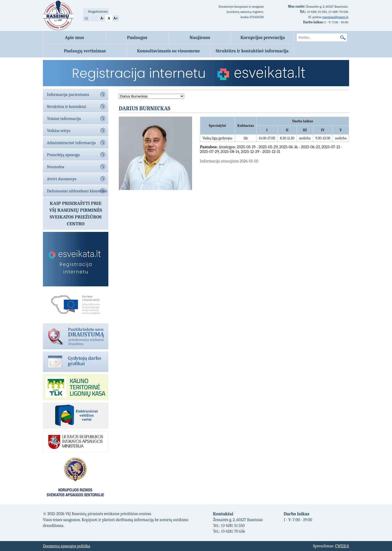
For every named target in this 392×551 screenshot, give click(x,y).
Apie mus (74, 37)
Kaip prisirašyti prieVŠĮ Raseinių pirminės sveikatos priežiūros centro (76, 214)
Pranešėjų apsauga (63, 155)
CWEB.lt (342, 546)
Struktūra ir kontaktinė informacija (252, 51)
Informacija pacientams (68, 94)
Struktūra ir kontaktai (66, 107)
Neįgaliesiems (98, 11)
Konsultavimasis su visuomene (169, 51)
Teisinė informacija (64, 119)
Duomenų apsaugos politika (67, 546)
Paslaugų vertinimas (85, 51)
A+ (116, 18)
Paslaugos (137, 37)
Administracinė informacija (71, 143)
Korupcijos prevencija (263, 37)
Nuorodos (55, 167)
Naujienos (200, 37)
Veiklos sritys (59, 131)
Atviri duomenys (62, 179)
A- (102, 18)
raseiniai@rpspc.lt (335, 17)
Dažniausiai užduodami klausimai (77, 191)
